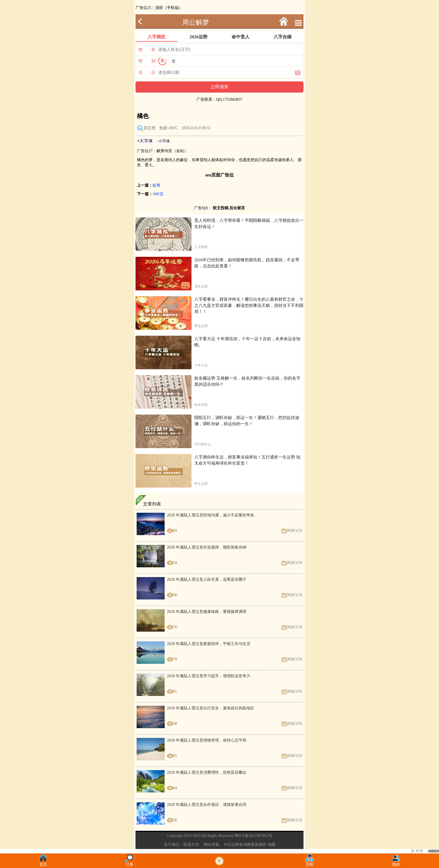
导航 (310, 863)
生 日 (147, 72)
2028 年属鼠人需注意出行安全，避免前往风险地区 (211, 708)
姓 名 (147, 50)
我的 (396, 863)
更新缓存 (259, 845)
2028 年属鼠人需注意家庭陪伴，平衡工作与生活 (209, 644)
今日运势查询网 (237, 845)
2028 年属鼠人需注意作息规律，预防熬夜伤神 (207, 547)
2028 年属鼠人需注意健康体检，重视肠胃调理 (207, 612)
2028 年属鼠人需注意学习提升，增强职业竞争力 (209, 676)
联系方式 (191, 845)
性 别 (147, 61)
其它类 (150, 128)
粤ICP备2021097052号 (254, 836)
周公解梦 (196, 22)
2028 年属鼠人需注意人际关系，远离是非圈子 (207, 579)
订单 (129, 863)
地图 (272, 845)
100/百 (158, 194)
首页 (43, 863)
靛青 (157, 185)
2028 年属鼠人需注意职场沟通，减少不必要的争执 (211, 515)
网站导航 (212, 845)
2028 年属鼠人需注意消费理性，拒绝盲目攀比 (207, 772)
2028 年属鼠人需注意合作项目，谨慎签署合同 (207, 805)
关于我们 (172, 845)
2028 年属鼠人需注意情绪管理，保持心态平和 (207, 740)
